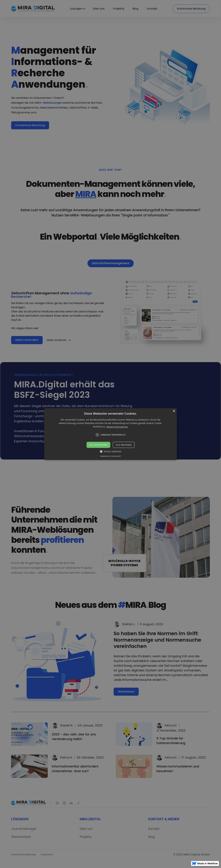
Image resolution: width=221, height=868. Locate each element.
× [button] (174, 411)
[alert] (110, 434)
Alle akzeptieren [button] (98, 445)
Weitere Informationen (117, 427)
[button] (110, 434)
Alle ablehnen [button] (124, 445)
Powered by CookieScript (110, 456)
